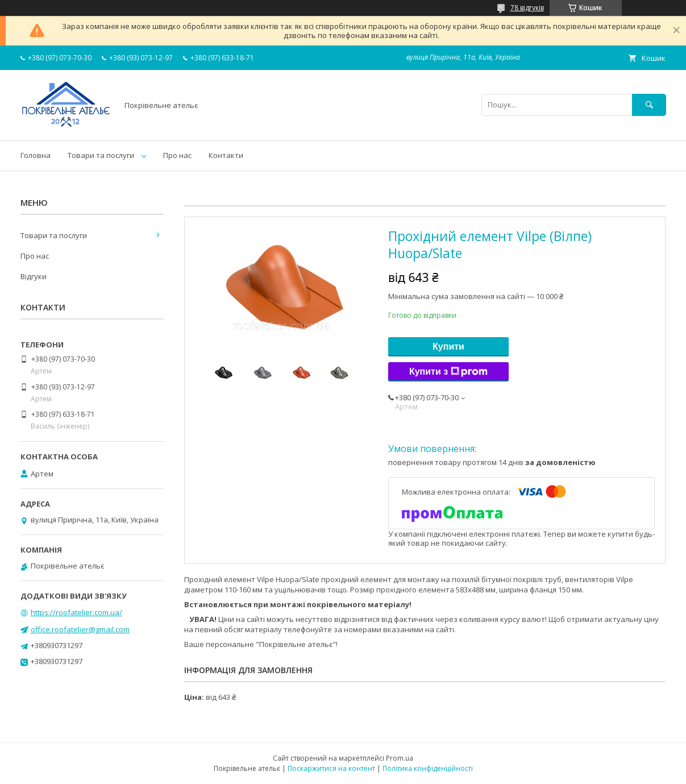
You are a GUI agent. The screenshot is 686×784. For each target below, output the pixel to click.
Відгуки (34, 276)
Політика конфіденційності (428, 768)
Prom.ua (400, 758)
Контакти (226, 155)
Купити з (448, 372)
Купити (448, 347)
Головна (36, 155)
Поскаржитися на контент (331, 768)
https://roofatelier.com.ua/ (76, 612)
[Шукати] (649, 105)
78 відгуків (527, 8)
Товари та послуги (101, 155)
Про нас (177, 155)
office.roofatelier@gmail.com (80, 629)
